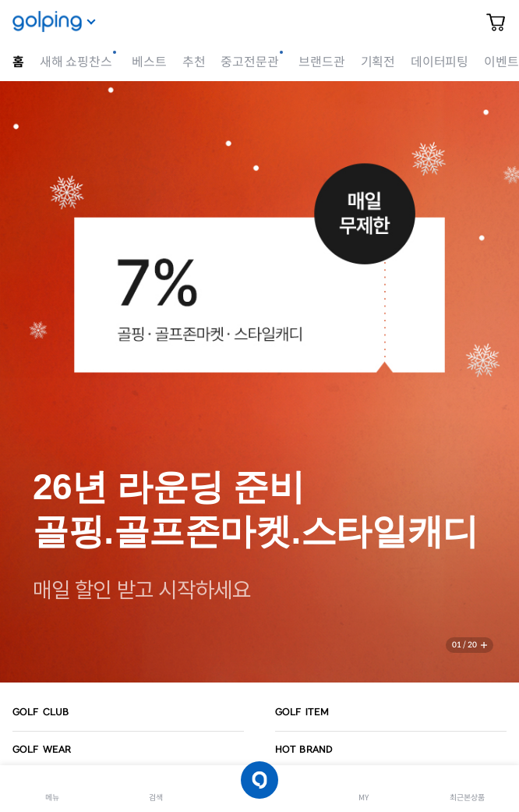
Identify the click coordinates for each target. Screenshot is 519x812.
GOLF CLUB (41, 712)
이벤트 (501, 62)
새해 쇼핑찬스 (76, 62)
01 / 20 (464, 645)
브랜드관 (321, 62)
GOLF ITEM (302, 712)
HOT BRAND (304, 750)
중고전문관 (249, 62)
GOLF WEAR (42, 750)
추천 (194, 62)
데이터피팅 (440, 62)
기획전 (378, 62)
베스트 (149, 62)
